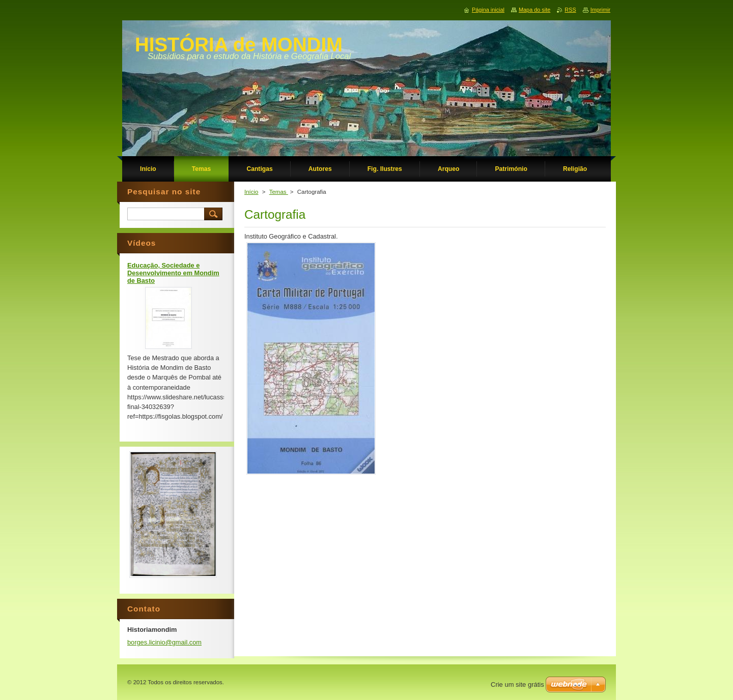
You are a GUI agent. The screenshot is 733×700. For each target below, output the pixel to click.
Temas (279, 192)
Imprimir (600, 10)
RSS (570, 10)
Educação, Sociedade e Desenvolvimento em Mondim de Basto (173, 273)
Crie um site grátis (517, 684)
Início (251, 192)
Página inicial (488, 10)
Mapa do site (534, 10)
